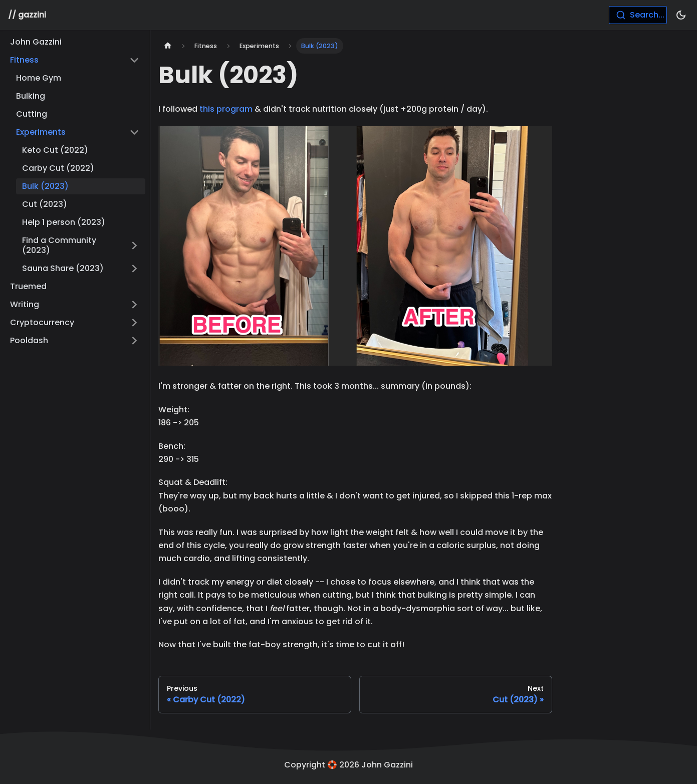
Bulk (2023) (45, 186)
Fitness (24, 60)
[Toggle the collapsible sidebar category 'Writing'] (134, 305)
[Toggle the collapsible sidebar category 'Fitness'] (134, 60)
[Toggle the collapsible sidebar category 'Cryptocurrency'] (134, 323)
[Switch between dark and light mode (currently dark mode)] (681, 15)
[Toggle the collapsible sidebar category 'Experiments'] (134, 132)
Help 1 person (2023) (64, 222)
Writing (25, 304)
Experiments (41, 132)
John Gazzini (36, 42)
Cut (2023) (45, 204)
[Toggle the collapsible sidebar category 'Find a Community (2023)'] (134, 245)
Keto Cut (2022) (55, 150)
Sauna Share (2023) (63, 268)
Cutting (32, 114)
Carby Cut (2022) (58, 168)
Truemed (28, 286)
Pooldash (29, 340)
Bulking (31, 96)
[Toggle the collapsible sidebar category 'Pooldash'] (134, 341)
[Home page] (168, 46)
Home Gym (39, 78)
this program (226, 109)
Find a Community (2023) (59, 245)
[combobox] (638, 15)
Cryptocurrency (42, 322)
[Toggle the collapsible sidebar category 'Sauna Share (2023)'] (134, 269)
